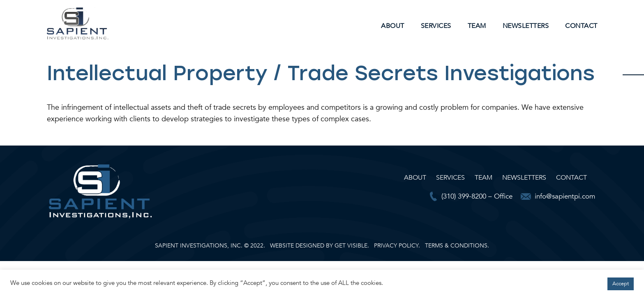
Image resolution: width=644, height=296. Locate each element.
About (393, 26)
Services (436, 26)
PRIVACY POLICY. (397, 246)
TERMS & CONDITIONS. (457, 246)
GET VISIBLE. (352, 246)
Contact (581, 26)
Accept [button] (621, 284)
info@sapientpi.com (565, 196)
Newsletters (526, 26)
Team (477, 26)
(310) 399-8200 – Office (477, 196)
